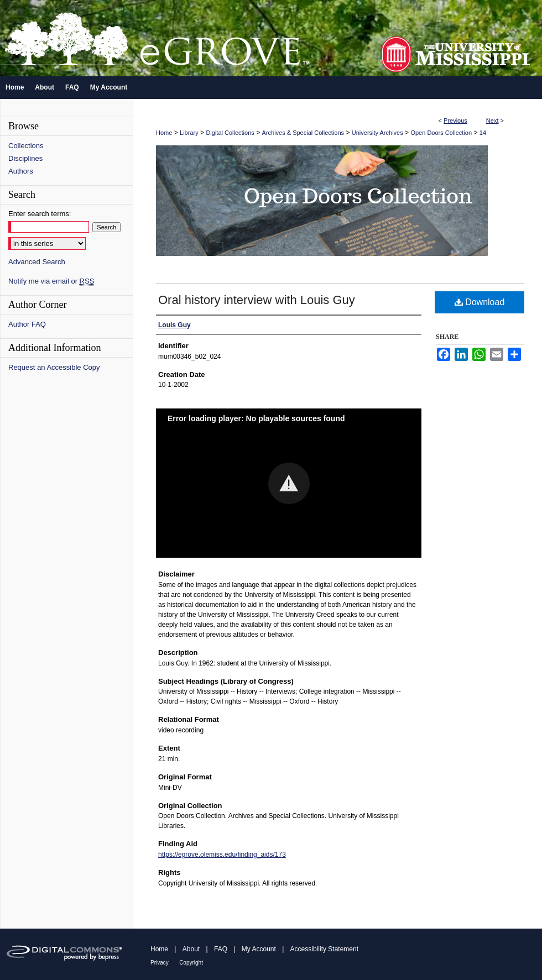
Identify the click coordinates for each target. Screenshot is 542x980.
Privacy (160, 963)
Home (164, 133)
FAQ (221, 949)
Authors (21, 171)
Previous (455, 120)
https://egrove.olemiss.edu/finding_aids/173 (222, 855)
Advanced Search (37, 262)
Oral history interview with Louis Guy (257, 300)
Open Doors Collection (441, 133)
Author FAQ (27, 324)
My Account (259, 949)
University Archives (377, 133)
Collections (26, 146)
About (191, 949)
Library (189, 133)
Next (493, 120)
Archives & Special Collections (303, 133)
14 (483, 133)
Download (480, 302)
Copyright (191, 963)
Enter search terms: (40, 214)
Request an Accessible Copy (54, 367)
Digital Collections (230, 133)
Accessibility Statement (324, 949)
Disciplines (25, 158)
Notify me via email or (51, 281)
